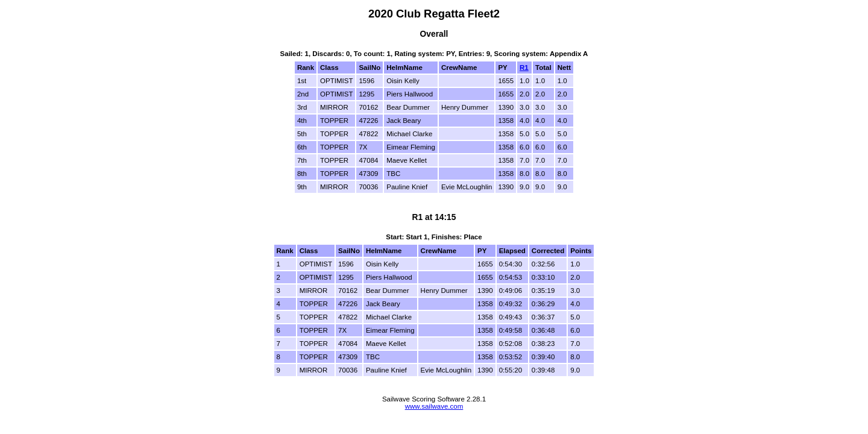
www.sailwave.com (434, 406)
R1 (524, 68)
